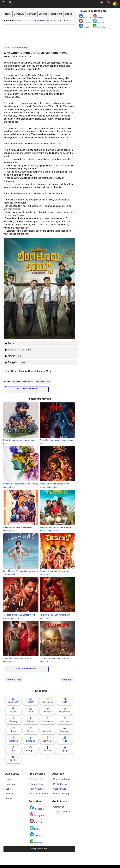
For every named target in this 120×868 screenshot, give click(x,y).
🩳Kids (65, 739)
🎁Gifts (65, 700)
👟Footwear (65, 729)
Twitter (35, 828)
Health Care (56, 14)
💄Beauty (31, 720)
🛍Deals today (13, 700)
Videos (19, 21)
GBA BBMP (39, 21)
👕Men (13, 729)
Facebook (37, 808)
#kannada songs (43, 382)
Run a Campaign (62, 794)
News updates (54, 21)
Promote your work (39, 794)
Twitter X (98, 21)
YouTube (36, 821)
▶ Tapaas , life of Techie (18, 350)
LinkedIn (36, 835)
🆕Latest (31, 700)
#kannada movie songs (23, 382)
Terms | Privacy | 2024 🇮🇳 (39, 849)
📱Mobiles (48, 749)
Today (28, 21)
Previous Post (13, 680)
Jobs (8, 789)
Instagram (37, 814)
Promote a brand (62, 779)
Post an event (36, 789)
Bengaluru (19, 14)
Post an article (37, 779)
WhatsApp (37, 841)
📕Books (13, 759)
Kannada (32, 14)
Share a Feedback (62, 812)
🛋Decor (30, 710)
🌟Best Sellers (48, 700)
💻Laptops (65, 749)
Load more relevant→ (27, 669)
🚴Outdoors (65, 720)
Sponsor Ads (60, 789)
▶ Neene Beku (13, 356)
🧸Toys (13, 749)
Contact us (59, 807)
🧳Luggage (31, 739)
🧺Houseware (65, 710)
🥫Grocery (13, 720)
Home (6, 47)
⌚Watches (13, 739)
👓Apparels (48, 729)
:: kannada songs (19, 47)
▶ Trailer (10, 343)
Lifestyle (43, 14)
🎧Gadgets (31, 749)
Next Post (67, 680)
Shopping (11, 794)
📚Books (13, 710)
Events (67, 21)
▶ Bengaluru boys (15, 362)
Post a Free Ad (61, 784)
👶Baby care (48, 739)
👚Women (30, 729)
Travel (8, 14)
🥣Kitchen (48, 710)
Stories (68, 14)
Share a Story (36, 784)
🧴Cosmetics (48, 720)
